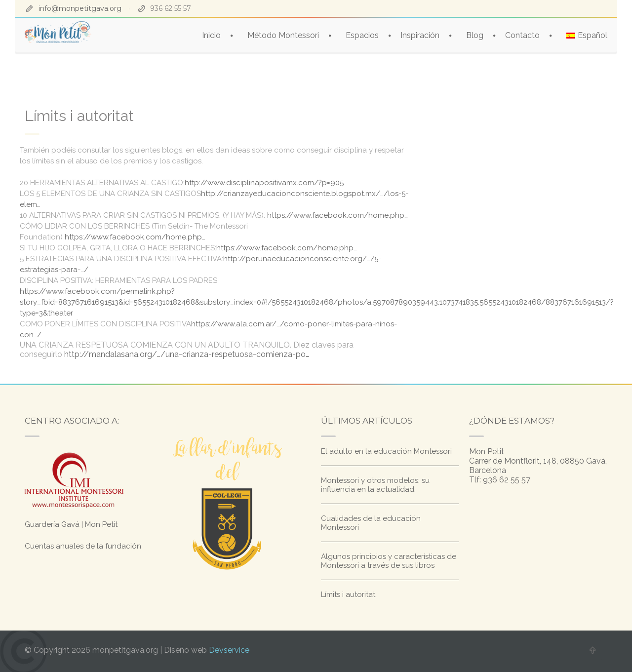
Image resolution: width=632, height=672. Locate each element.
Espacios (362, 35)
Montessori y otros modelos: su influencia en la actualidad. (375, 485)
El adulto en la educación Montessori (386, 451)
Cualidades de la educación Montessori (371, 523)
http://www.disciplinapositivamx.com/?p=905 (264, 183)
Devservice (229, 650)
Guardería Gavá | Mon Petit (71, 524)
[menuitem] (587, 35)
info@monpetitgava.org (80, 8)
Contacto (522, 35)
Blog (475, 35)
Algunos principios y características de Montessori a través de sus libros (389, 561)
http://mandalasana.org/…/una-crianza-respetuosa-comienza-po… (187, 354)
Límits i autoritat (348, 594)
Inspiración (420, 35)
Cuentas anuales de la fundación (83, 546)
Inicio (211, 35)
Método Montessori (283, 35)
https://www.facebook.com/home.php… (337, 215)
